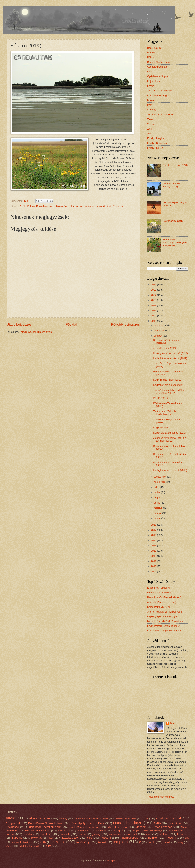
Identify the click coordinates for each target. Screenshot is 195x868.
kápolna (17, 838)
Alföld (23, 206)
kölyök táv (37, 838)
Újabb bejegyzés (19, 325)
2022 (154, 305)
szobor (59, 842)
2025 (154, 290)
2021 (154, 311)
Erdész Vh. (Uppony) (158, 588)
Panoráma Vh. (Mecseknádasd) (164, 597)
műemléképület (129, 838)
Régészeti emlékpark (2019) (168, 385)
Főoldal (71, 325)
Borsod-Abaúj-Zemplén (160, 62)
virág (180, 842)
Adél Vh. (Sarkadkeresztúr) (162, 602)
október (158, 336)
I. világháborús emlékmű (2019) (170, 358)
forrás (81, 834)
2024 (154, 295)
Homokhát (175, 823)
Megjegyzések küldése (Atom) (37, 332)
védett (9, 846)
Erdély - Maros (155, 148)
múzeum (105, 838)
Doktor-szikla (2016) (173, 221)
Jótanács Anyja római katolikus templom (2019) (170, 439)
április (157, 503)
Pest (150, 105)
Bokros (31, 206)
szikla (43, 842)
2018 (154, 525)
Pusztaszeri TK (64, 831)
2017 (154, 530)
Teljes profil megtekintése (161, 797)
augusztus (160, 482)
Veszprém (153, 124)
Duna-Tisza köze (45, 206)
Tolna (150, 119)
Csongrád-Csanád (157, 67)
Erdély (157, 823)
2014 (154, 546)
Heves (151, 86)
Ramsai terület (103, 206)
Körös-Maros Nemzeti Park (85, 827)
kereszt (132, 834)
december (159, 325)
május (157, 497)
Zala (150, 129)
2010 (154, 566)
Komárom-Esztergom (159, 95)
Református (83, 831)
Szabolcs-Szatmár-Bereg (161, 115)
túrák (151, 842)
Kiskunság (61, 206)
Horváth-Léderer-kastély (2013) (172, 185)
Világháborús (176, 831)
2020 (154, 316)
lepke (90, 838)
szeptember (160, 477)
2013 (154, 551)
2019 (154, 321)
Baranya (152, 53)
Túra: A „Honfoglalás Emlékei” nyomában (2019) (169, 391)
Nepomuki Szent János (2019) (169, 433)
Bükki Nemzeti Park (169, 818)
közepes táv (70, 838)
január (157, 518)
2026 (154, 285)
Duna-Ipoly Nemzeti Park (88, 823)
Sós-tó (116, 206)
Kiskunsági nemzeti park (81, 206)
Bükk (146, 819)
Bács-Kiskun (154, 48)
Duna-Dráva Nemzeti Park (45, 823)
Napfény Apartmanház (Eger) (163, 616)
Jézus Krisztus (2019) (165, 348)
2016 (154, 535)
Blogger (111, 861)
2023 (154, 300)
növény (171, 838)
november (159, 330)
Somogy (152, 110)
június (157, 492)
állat (49, 846)
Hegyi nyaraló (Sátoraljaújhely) (164, 626)
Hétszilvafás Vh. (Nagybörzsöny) (165, 631)
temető (102, 842)
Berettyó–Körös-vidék (126, 819)
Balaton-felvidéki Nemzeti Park (91, 819)
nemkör (153, 838)
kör (51, 838)
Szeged (118, 830)
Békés (151, 57)
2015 (154, 540)
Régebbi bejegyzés (125, 325)
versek (167, 842)
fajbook (65, 834)
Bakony (63, 819)
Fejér (150, 72)
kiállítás (164, 834)
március (158, 508)
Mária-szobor (163, 827)
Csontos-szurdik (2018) (175, 165)
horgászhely (115, 834)
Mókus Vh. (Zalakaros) (159, 593)
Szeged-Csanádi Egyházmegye (147, 831)
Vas (149, 133)
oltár (187, 838)
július (157, 487)
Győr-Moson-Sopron (158, 76)
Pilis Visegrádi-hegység (38, 831)
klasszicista (183, 834)
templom (120, 842)
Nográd (151, 100)
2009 (154, 571)
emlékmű (46, 834)
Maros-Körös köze (118, 827)
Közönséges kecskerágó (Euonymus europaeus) (175, 243)
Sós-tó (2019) (160, 398)
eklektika (28, 834)
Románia (101, 831)
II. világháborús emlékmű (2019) (170, 353)
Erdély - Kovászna (157, 143)
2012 (154, 556)
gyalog (96, 834)
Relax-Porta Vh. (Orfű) (159, 607)
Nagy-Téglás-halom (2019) (168, 380)
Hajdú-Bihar (154, 81)
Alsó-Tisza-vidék (40, 818)
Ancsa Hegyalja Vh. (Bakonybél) (165, 612)
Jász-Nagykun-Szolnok (160, 91)
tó (122, 206)
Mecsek (141, 827)
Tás (172, 723)
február (158, 513)
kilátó (148, 834)
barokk (10, 834)
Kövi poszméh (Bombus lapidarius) (166, 341)
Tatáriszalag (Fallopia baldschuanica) (165, 413)
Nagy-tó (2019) (161, 427)
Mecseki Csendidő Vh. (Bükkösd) (165, 621)
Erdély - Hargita (156, 138)
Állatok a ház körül (29, 846)
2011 (154, 561)
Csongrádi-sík (13, 823)
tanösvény (83, 842)
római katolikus (22, 842)
